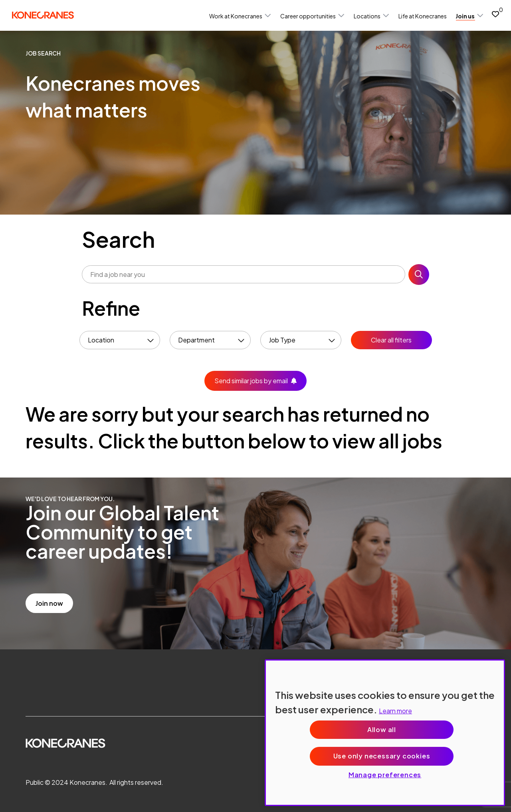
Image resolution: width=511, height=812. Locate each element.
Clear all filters (391, 340)
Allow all (382, 729)
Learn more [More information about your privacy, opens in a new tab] (395, 711)
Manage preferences (385, 775)
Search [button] (419, 275)
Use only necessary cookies (382, 756)
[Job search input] (244, 275)
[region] (385, 733)
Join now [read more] (49, 603)
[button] (268, 16)
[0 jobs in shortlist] (495, 14)
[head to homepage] (43, 15)
